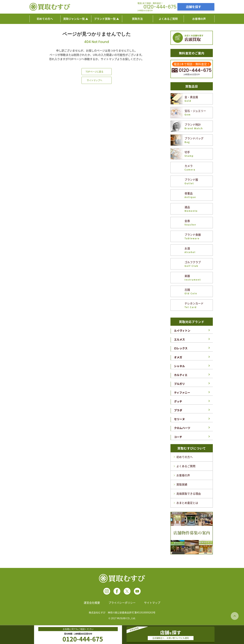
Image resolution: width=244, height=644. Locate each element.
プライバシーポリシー (122, 603)
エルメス (179, 339)
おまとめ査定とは (187, 503)
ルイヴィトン (182, 330)
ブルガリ (179, 384)
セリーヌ (179, 419)
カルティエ (181, 375)
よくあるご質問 (186, 466)
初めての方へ (185, 457)
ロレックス (181, 348)
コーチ (178, 437)
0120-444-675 (160, 7)
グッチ (178, 401)
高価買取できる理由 (189, 494)
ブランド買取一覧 (105, 19)
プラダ (178, 410)
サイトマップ (152, 603)
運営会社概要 (92, 603)
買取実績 (182, 484)
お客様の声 (183, 475)
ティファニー (182, 392)
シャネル (179, 366)
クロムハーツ (182, 428)
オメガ (178, 357)
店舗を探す (194, 7)
